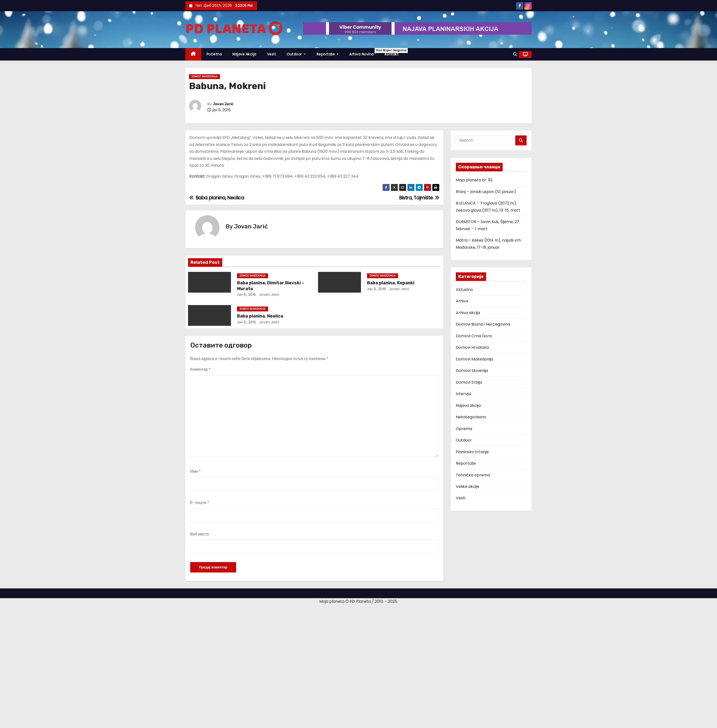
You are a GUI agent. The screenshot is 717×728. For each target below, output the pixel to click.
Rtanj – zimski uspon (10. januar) (486, 192)
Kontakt (392, 54)
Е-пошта (200, 503)
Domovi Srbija (469, 382)
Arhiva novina (364, 52)
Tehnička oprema (473, 475)
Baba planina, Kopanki (391, 283)
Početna (214, 54)
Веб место (200, 534)
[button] (515, 54)
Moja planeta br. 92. (474, 180)
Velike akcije (468, 487)
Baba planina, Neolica (260, 316)
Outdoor (296, 54)
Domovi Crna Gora (474, 336)
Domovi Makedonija (204, 77)
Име (195, 471)
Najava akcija (468, 405)
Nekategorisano (471, 417)
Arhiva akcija (468, 313)
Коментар (200, 369)
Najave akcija (244, 54)
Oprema (464, 429)
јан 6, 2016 (247, 295)
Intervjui (463, 394)
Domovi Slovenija (472, 371)
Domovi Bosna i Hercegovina (483, 324)
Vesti (272, 54)
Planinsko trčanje (472, 452)
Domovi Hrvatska (472, 347)
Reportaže (328, 54)
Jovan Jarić (223, 104)
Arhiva (462, 301)
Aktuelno (464, 290)
